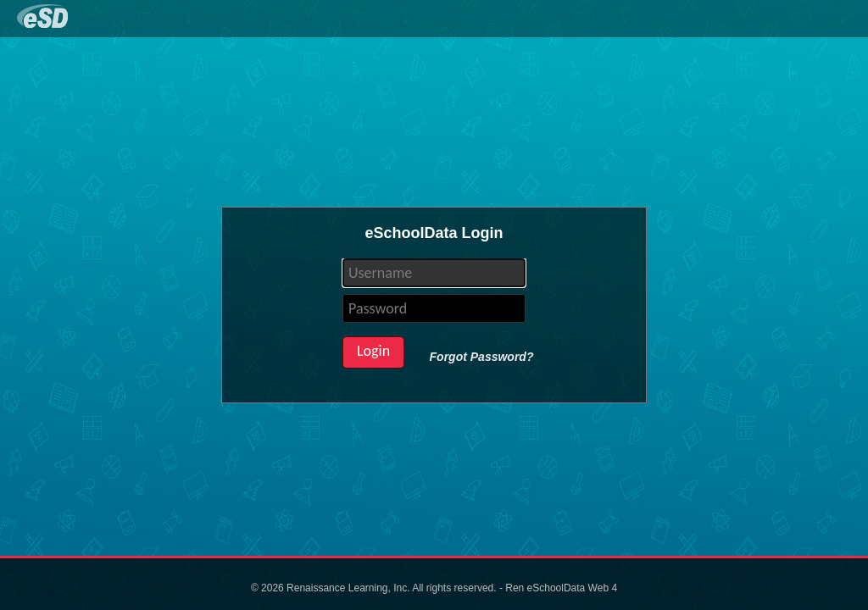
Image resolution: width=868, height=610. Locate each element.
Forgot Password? (482, 357)
